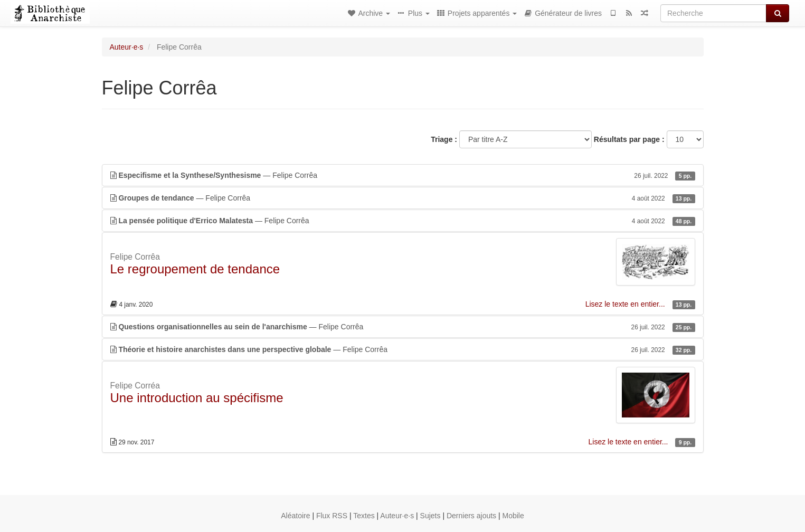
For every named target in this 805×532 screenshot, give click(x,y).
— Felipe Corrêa (403, 175)
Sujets (430, 516)
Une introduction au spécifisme (197, 398)
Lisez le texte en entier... (626, 304)
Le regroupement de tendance (195, 269)
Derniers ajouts (471, 516)
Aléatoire (295, 516)
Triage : (444, 139)
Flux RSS (332, 516)
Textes (364, 516)
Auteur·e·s (127, 47)
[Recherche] (713, 13)
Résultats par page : (629, 139)
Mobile (513, 516)
